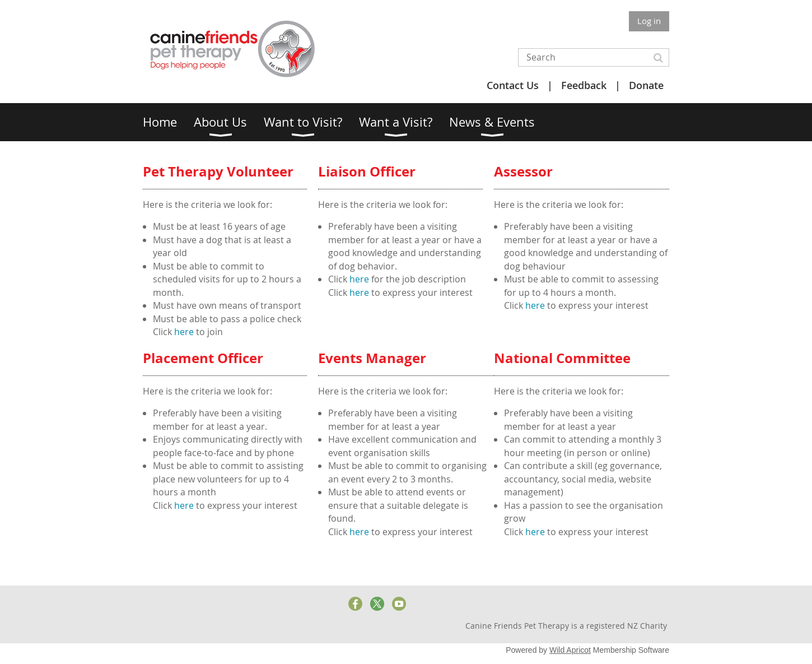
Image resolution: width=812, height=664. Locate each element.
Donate (646, 85)
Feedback (584, 85)
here (185, 332)
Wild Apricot (570, 650)
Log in (649, 21)
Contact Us (513, 85)
